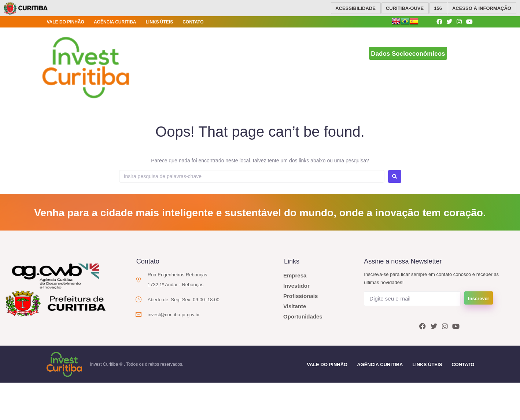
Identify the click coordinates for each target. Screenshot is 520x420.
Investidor (296, 286)
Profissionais (300, 296)
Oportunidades (303, 316)
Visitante (295, 306)
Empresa (295, 275)
